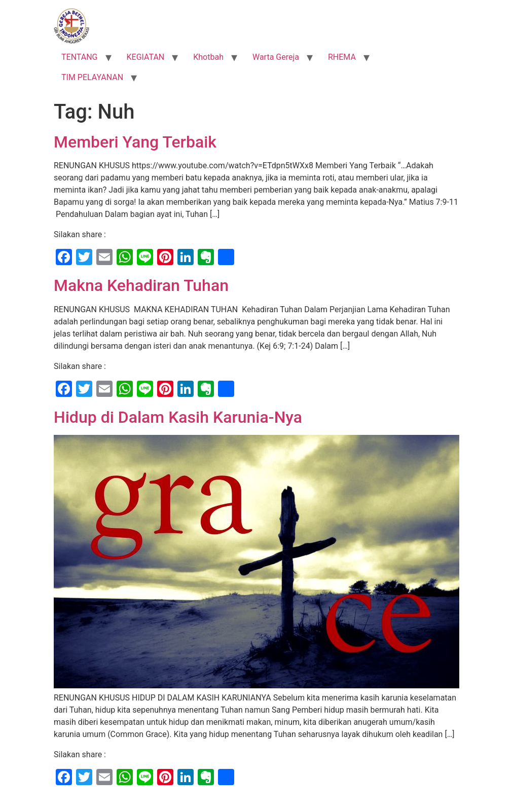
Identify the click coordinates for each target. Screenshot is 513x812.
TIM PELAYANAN (92, 77)
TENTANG (80, 57)
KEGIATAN (146, 57)
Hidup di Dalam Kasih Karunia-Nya (178, 417)
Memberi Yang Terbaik (135, 142)
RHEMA (342, 57)
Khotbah (208, 57)
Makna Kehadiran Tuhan (141, 285)
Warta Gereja (276, 57)
